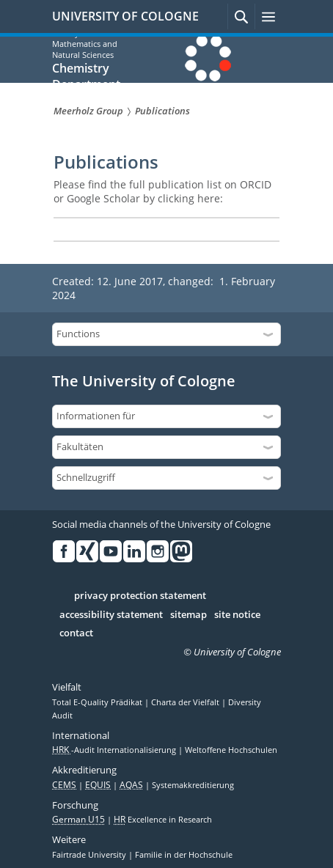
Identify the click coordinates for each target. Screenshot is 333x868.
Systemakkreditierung (193, 785)
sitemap (189, 615)
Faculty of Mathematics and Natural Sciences (85, 44)
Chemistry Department (86, 76)
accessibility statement (111, 615)
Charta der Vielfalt (186, 702)
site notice (237, 615)
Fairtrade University (90, 855)
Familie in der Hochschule (184, 855)
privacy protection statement (140, 596)
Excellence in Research (163, 820)
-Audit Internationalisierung (115, 750)
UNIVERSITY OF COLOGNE (125, 16)
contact (76, 633)
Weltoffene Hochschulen (231, 750)
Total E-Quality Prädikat (98, 702)
